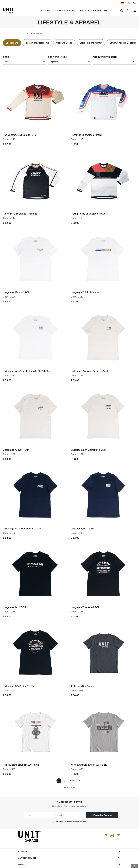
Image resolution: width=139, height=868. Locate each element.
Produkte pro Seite (105, 57)
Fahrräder (59, 11)
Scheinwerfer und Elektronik (123, 43)
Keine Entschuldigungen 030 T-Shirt (89, 741)
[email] (70, 791)
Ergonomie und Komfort (91, 43)
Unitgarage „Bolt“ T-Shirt (15, 589)
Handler (96, 11)
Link (85, 797)
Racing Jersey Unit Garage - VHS (20, 132)
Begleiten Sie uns (102, 791)
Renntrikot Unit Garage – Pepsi (86, 132)
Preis (6, 57)
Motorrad (46, 11)
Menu (69, 840)
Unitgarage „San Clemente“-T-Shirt (88, 437)
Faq (105, 11)
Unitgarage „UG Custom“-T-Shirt (19, 665)
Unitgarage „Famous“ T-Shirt (17, 284)
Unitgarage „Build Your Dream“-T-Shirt (22, 513)
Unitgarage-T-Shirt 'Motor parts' (86, 284)
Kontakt (69, 827)
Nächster (75, 757)
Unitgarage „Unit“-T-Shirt (83, 513)
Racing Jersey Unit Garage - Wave (88, 208)
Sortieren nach (58, 57)
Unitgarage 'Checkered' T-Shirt (86, 589)
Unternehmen (69, 834)
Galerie (71, 11)
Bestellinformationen (69, 853)
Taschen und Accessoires (37, 43)
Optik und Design (64, 43)
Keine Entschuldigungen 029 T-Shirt (21, 741)
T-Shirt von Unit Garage (83, 665)
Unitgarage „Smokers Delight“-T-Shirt (89, 361)
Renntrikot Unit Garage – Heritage (20, 208)
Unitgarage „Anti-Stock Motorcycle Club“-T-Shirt (27, 361)
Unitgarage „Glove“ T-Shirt (16, 437)
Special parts (12, 43)
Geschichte (84, 11)
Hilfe (69, 847)
